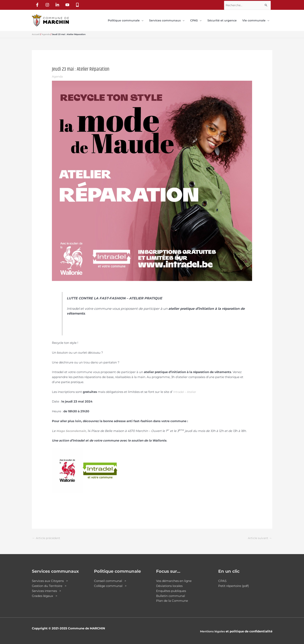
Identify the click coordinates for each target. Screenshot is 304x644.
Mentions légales (212, 628)
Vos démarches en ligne (174, 577)
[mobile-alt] (78, 4)
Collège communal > (110, 582)
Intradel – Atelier (186, 388)
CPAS (222, 577)
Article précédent (47, 534)
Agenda (58, 73)
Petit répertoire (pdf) (234, 582)
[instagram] (48, 4)
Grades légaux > (45, 592)
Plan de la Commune (172, 597)
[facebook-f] (38, 4)
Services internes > (46, 587)
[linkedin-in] (58, 4)
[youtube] (68, 4)
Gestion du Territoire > (49, 582)
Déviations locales (169, 582)
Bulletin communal (171, 592)
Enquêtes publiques (171, 587)
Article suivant (259, 534)
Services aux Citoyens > (50, 577)
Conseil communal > (110, 577)
